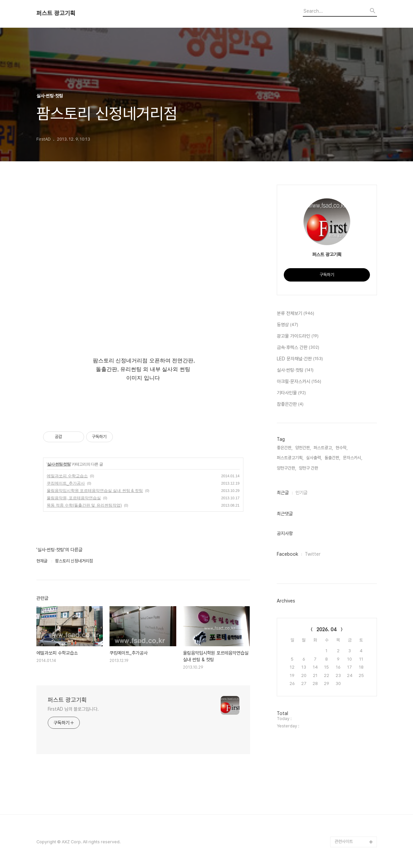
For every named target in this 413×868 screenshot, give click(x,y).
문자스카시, (353, 458)
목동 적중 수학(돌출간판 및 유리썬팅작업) (84, 505)
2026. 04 (327, 630)
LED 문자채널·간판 (300, 359)
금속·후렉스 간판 (298, 348)
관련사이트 (344, 841)
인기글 (301, 493)
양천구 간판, (309, 468)
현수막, (342, 448)
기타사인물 (291, 393)
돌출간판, (332, 458)
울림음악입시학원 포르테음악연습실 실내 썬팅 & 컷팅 (95, 491)
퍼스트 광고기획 (56, 13)
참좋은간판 (290, 404)
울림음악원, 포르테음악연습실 (74, 498)
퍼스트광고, (323, 448)
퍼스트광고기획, (290, 458)
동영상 (287, 325)
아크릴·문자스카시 (299, 382)
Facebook (287, 554)
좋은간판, (285, 448)
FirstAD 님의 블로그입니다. (73, 709)
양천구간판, (286, 468)
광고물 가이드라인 (298, 336)
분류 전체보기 (295, 314)
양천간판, (303, 448)
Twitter (313, 554)
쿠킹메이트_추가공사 (66, 483)
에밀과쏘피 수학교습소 (67, 476)
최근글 (283, 493)
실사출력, (314, 458)
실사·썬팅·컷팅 (59, 464)
